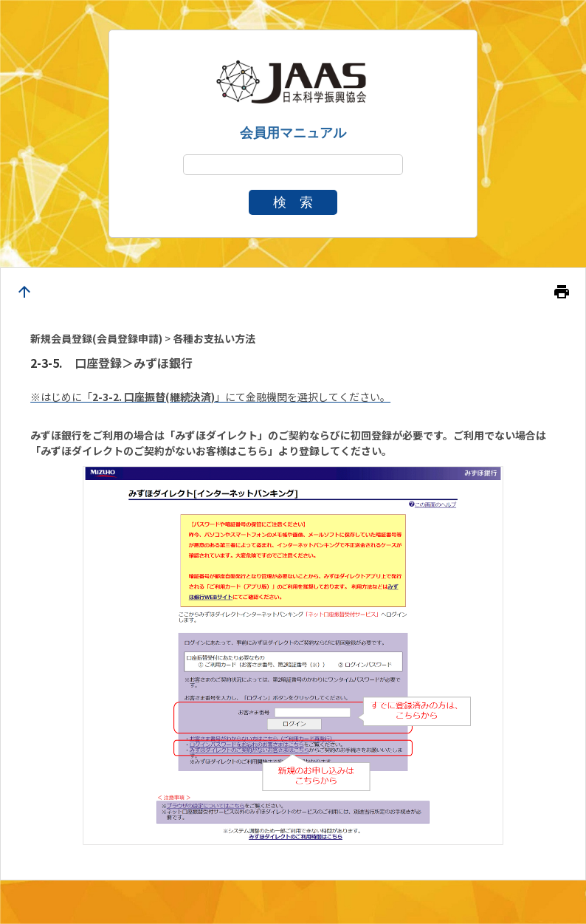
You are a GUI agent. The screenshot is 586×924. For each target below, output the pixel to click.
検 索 (293, 202)
